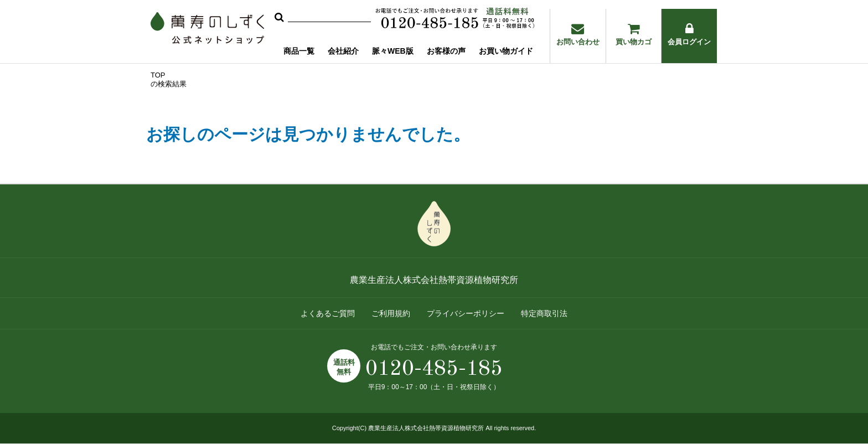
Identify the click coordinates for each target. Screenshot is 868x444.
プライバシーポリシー (466, 313)
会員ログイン (689, 34)
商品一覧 (299, 51)
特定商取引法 (544, 313)
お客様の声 (446, 51)
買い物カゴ (634, 34)
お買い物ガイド (506, 51)
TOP (158, 75)
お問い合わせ (578, 34)
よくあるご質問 (328, 313)
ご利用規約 (391, 313)
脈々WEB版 (393, 51)
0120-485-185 (434, 369)
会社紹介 (343, 51)
